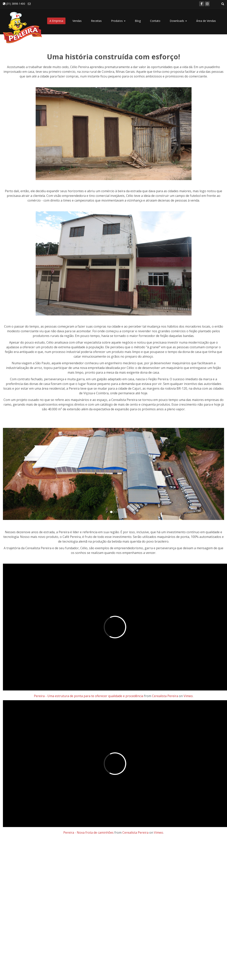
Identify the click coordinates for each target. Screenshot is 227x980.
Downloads (178, 21)
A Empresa (56, 21)
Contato (155, 21)
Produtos (118, 21)
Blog (138, 21)
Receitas (96, 21)
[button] (19, 474)
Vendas (77, 21)
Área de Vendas (206, 21)
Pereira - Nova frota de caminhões (88, 833)
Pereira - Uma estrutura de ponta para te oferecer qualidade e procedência (89, 696)
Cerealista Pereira (165, 696)
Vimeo (188, 696)
